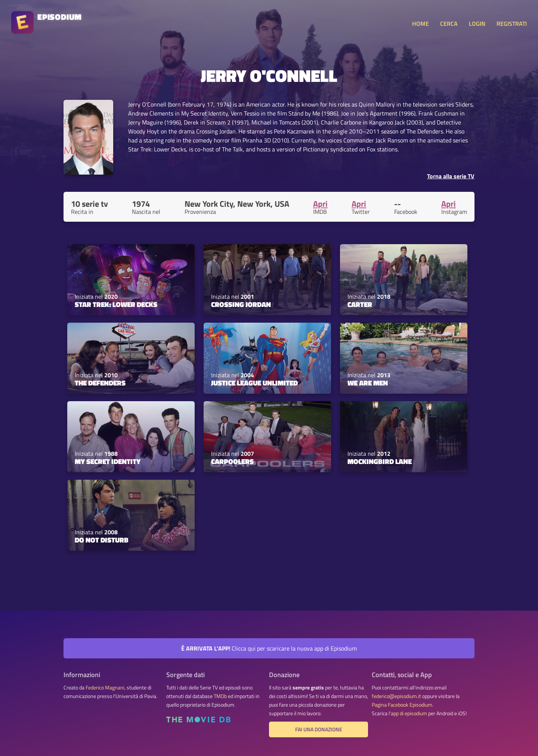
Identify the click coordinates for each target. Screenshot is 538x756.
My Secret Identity (108, 461)
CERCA (449, 24)
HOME (420, 24)
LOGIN (477, 24)
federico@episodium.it (396, 696)
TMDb (220, 696)
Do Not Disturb (102, 540)
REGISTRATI (512, 24)
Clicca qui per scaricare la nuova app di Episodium (269, 648)
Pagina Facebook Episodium (402, 705)
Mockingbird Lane (380, 461)
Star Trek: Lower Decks (116, 304)
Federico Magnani (105, 688)
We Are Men (368, 383)
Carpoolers (232, 461)
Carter (360, 304)
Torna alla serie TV (451, 176)
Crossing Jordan (241, 304)
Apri (320, 204)
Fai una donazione (319, 729)
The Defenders (100, 383)
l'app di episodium (408, 713)
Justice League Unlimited (254, 383)
